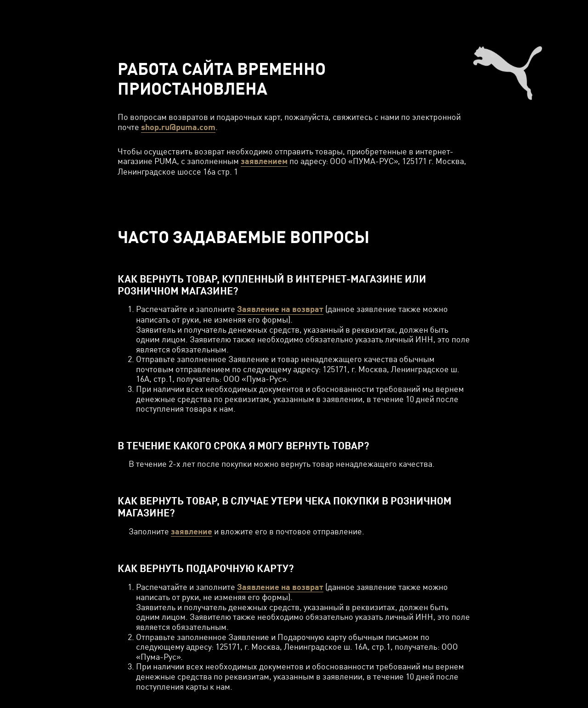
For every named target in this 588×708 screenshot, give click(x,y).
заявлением (264, 161)
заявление (192, 531)
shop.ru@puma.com (178, 127)
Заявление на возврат (280, 309)
